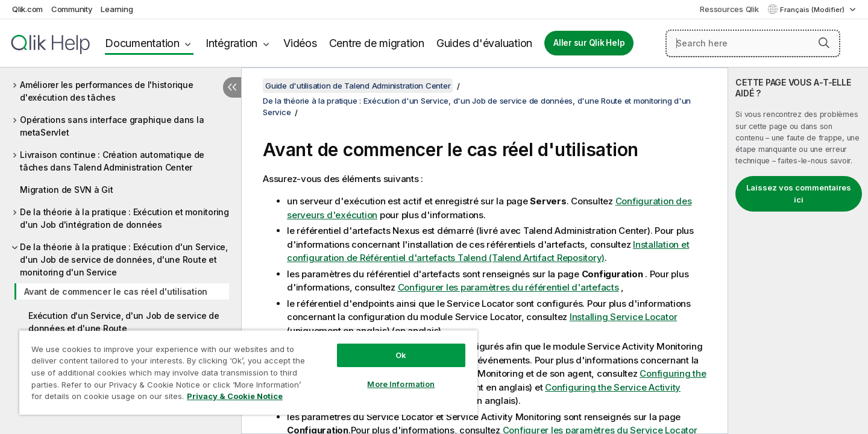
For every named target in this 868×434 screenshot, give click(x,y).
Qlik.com (27, 9)
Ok (401, 355)
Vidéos (300, 43)
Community (72, 9)
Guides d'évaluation (484, 43)
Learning (117, 9)
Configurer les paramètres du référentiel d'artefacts (508, 287)
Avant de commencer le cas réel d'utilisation (116, 291)
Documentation (142, 43)
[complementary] (798, 251)
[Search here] (753, 43)
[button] (824, 43)
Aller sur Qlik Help (589, 43)
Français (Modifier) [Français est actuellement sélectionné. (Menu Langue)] (813, 10)
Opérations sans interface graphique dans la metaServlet (112, 126)
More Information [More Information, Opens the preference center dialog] (401, 384)
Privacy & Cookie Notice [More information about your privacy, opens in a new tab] (235, 396)
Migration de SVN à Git (67, 190)
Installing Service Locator (624, 317)
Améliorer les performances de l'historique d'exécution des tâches (107, 91)
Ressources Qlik (729, 9)
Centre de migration (377, 43)
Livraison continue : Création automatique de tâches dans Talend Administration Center (112, 161)
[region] (248, 372)
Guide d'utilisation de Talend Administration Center (358, 86)
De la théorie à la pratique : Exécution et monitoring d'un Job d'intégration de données (124, 218)
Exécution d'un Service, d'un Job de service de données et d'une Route (124, 322)
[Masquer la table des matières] (232, 87)
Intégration (231, 43)
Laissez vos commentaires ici (799, 193)
